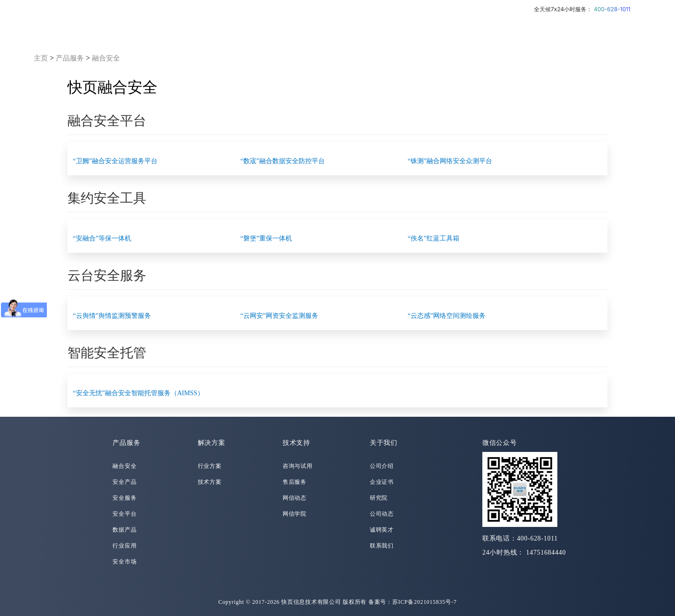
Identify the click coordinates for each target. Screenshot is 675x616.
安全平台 (124, 514)
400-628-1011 (612, 9)
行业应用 (124, 546)
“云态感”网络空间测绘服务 (447, 316)
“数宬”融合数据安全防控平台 (283, 161)
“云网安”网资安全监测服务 (279, 316)
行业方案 (210, 466)
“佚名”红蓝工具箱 (434, 238)
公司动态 (382, 514)
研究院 (379, 498)
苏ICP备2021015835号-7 (425, 602)
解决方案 (212, 443)
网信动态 (295, 498)
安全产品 (124, 482)
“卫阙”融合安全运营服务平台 (115, 161)
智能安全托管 (107, 353)
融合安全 (106, 58)
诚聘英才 (382, 530)
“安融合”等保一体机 (102, 238)
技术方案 (210, 482)
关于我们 (384, 443)
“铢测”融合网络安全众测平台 (450, 161)
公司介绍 (382, 466)
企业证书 (382, 482)
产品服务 (70, 58)
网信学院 (295, 514)
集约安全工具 (107, 198)
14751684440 (546, 552)
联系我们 (382, 546)
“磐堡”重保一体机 (266, 238)
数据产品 (124, 530)
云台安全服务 (107, 275)
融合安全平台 (107, 121)
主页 (41, 58)
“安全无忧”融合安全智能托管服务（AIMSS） (139, 393)
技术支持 (296, 443)
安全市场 (124, 562)
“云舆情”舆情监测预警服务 (112, 316)
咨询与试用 (298, 466)
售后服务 (295, 482)
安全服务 (124, 498)
